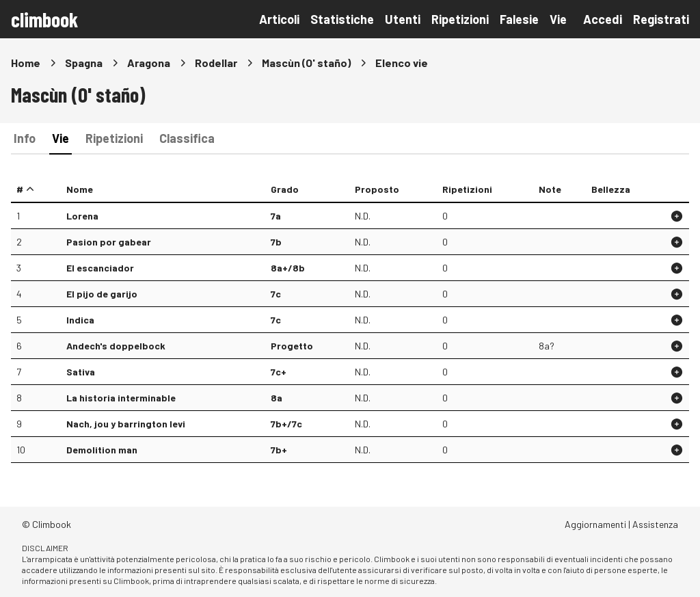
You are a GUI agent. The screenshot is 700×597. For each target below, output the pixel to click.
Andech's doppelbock (116, 346)
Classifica (187, 138)
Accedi (603, 19)
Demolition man (102, 450)
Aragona (149, 63)
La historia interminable (121, 398)
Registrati (661, 19)
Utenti (403, 19)
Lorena (82, 216)
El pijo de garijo (102, 294)
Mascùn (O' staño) (306, 63)
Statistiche (342, 19)
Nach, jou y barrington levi (126, 424)
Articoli (279, 19)
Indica (80, 320)
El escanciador (100, 268)
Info (25, 138)
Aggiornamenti (595, 524)
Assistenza (655, 524)
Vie (558, 19)
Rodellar (216, 63)
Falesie (519, 19)
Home (26, 63)
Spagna (84, 63)
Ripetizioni (460, 19)
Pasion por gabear (109, 242)
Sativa (81, 372)
